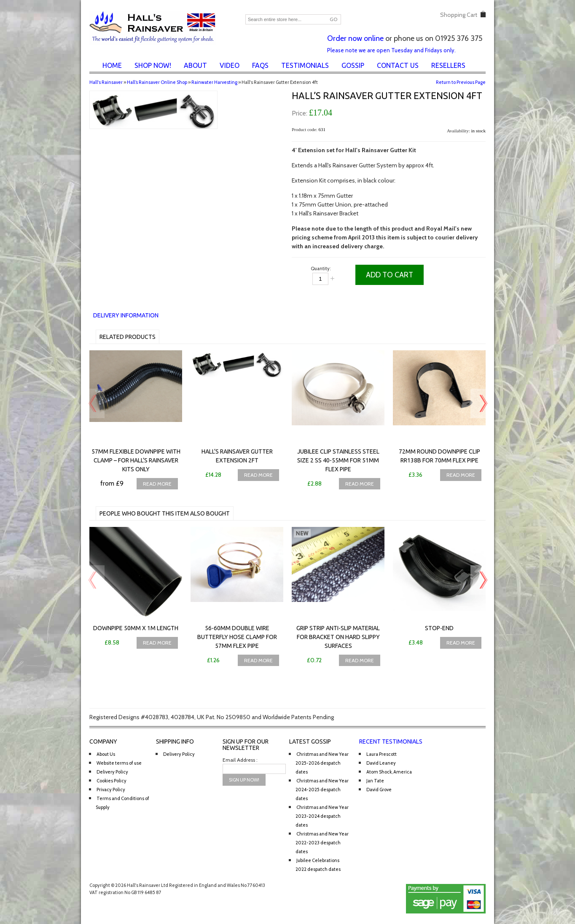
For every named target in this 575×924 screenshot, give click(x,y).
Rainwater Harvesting (214, 82)
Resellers (448, 65)
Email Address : (240, 760)
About (195, 65)
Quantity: (321, 269)
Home (112, 65)
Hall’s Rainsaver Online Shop (157, 82)
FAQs (260, 65)
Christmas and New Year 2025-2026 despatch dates (322, 763)
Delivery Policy (112, 772)
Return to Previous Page (461, 82)
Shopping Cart (459, 15)
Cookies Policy (112, 781)
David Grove (379, 790)
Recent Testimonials (391, 741)
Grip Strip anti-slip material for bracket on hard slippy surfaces (338, 637)
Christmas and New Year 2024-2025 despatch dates (322, 790)
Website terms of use (119, 763)
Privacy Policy (111, 790)
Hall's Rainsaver (106, 82)
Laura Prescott (382, 754)
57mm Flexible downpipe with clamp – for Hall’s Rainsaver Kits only (136, 460)
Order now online (355, 38)
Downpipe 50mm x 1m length (136, 628)
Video (230, 65)
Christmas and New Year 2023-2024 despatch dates (322, 816)
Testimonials (305, 65)
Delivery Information (126, 315)
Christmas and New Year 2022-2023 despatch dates (322, 843)
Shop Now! (153, 65)
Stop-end (439, 628)
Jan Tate (375, 781)
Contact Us (398, 65)
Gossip (353, 65)
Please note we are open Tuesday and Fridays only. (391, 50)
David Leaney (381, 763)
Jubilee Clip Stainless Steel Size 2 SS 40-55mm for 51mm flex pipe (338, 460)
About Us (106, 754)
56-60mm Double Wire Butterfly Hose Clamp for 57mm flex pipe (237, 637)
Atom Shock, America (389, 772)
